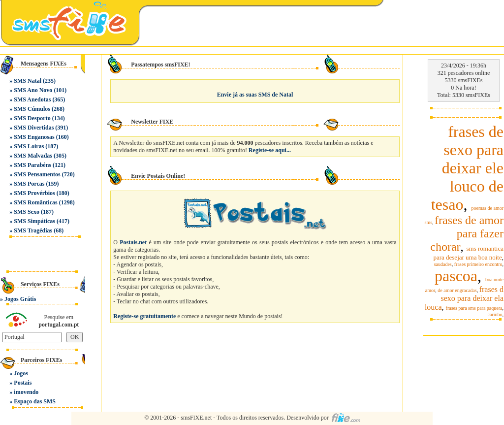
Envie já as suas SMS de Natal (255, 95)
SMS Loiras (29, 146)
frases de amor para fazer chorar (467, 233)
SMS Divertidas (34, 128)
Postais (23, 383)
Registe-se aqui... (270, 150)
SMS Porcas (29, 184)
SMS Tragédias (33, 230)
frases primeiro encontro (478, 264)
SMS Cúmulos (32, 109)
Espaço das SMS (35, 401)
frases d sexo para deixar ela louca (464, 298)
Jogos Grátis (20, 299)
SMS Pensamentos (37, 174)
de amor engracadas (457, 290)
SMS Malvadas (33, 156)
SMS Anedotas (32, 99)
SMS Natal (28, 81)
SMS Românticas (35, 202)
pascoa (456, 276)
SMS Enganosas (34, 137)
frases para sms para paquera (474, 308)
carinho (495, 314)
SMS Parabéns (32, 165)
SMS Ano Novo (33, 90)
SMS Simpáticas (34, 221)
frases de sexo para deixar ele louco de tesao (467, 168)
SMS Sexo (27, 212)
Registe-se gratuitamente (144, 316)
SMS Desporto (32, 118)
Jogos (21, 373)
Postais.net (133, 242)
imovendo (26, 392)
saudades (443, 264)
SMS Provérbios (34, 193)
